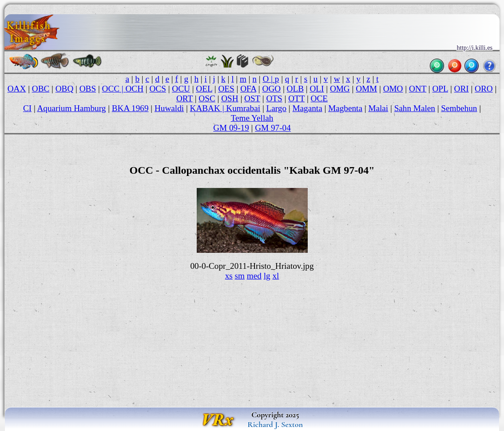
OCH (135, 89)
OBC (41, 89)
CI (27, 108)
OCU (181, 89)
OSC (207, 98)
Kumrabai (243, 108)
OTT (296, 98)
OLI (317, 89)
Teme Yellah (252, 118)
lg (267, 276)
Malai (378, 108)
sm (240, 276)
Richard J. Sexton (275, 424)
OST (252, 98)
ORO (484, 89)
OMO (393, 89)
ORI (462, 89)
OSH (230, 98)
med (254, 276)
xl (276, 276)
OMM (366, 89)
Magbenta (345, 108)
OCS (158, 89)
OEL (204, 89)
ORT (185, 98)
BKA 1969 (130, 108)
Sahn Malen (415, 108)
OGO (272, 89)
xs (229, 276)
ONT (418, 89)
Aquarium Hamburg (71, 108)
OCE (319, 98)
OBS (88, 89)
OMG (340, 89)
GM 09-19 (231, 128)
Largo (277, 108)
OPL (441, 89)
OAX (17, 89)
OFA (248, 89)
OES (226, 89)
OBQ (65, 89)
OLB (295, 89)
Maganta (308, 108)
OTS (274, 98)
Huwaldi (169, 108)
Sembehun (459, 108)
